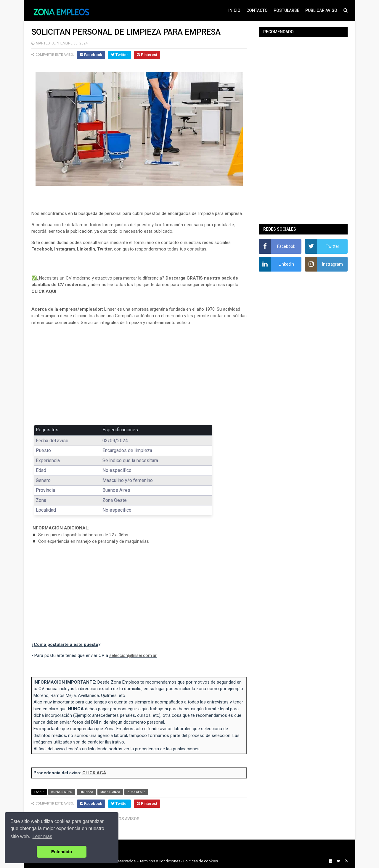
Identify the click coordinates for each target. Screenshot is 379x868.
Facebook (42, 249)
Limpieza (86, 792)
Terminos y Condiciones (160, 861)
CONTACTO (257, 10)
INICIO (234, 10)
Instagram (65, 249)
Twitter (105, 249)
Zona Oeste (136, 792)
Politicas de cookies (201, 861)
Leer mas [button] (42, 836)
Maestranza (110, 792)
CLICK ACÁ (94, 773)
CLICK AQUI (44, 291)
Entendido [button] (62, 852)
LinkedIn (86, 249)
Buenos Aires (62, 792)
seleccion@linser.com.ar (133, 655)
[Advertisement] (139, 374)
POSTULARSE (286, 10)
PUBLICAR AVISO (321, 10)
